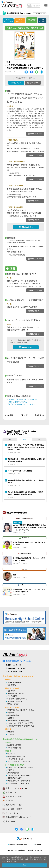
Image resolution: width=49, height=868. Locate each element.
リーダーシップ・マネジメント (19, 762)
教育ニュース (15, 789)
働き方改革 (12, 691)
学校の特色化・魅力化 (16, 694)
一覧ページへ (24, 415)
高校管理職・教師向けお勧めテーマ (18, 677)
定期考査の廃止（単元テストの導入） (22, 710)
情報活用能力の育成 (15, 779)
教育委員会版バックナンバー (32, 20)
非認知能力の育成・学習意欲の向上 (21, 776)
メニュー (46, 6)
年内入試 (11, 735)
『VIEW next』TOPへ (40, 13)
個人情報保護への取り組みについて (21, 845)
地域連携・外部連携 (15, 702)
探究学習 (11, 718)
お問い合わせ (11, 822)
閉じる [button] (24, 865)
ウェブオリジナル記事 (8, 20)
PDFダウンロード (36, 134)
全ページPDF (34, 83)
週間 (24, 440)
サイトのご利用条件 (14, 810)
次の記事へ (39, 415)
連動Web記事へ (27, 227)
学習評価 (11, 713)
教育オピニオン (12, 793)
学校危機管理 (12, 697)
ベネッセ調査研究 (14, 748)
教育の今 (9, 801)
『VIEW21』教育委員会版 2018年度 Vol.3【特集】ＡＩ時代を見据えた (26, 402)
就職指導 (11, 732)
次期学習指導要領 (14, 683)
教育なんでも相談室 (14, 797)
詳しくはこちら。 (16, 861)
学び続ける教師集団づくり (17, 699)
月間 (39, 440)
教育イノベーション (14, 805)
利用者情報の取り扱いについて (18, 818)
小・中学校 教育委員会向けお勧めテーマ (20, 740)
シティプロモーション (16, 759)
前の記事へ (10, 415)
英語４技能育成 (13, 716)
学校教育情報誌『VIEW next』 (19, 662)
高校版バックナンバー (20, 20)
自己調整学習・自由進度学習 (18, 721)
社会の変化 (12, 685)
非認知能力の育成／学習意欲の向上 (21, 726)
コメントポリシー (13, 814)
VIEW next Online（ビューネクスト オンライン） (15, 655)
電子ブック (17, 83)
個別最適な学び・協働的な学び (19, 781)
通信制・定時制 (13, 704)
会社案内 (38, 845)
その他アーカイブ (42, 20)
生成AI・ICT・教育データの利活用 (20, 724)
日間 (10, 440)
